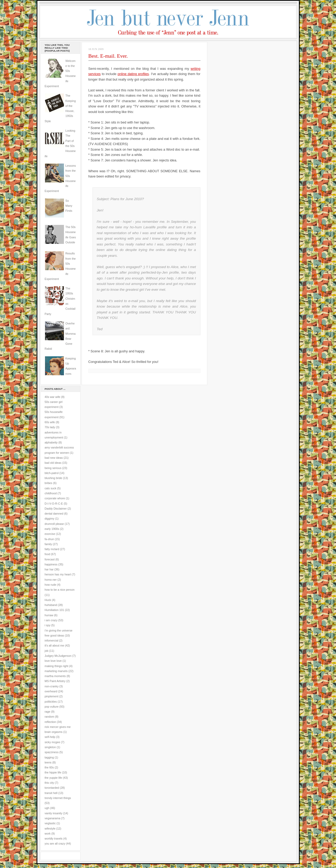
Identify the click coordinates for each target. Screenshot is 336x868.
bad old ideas (53, 463)
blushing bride (54, 478)
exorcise (50, 534)
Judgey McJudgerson (58, 656)
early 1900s (52, 529)
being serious (53, 468)
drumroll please (54, 524)
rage (47, 712)
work (48, 834)
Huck (48, 600)
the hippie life (53, 772)
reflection (51, 722)
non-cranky (52, 686)
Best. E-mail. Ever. (108, 56)
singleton (50, 747)
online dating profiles (133, 74)
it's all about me (54, 645)
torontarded (52, 788)
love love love (53, 661)
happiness (51, 564)
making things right (57, 666)
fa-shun (49, 539)
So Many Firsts (69, 206)
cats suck (51, 488)
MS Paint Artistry (55, 681)
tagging (49, 757)
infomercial (52, 640)
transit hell (51, 793)
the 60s (49, 767)
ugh (47, 808)
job (47, 651)
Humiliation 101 (54, 610)
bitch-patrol (52, 473)
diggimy (50, 519)
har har (49, 569)
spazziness (52, 752)
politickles (51, 702)
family (48, 544)
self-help (50, 737)
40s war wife (53, 397)
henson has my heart (58, 574)
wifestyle (50, 828)
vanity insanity (54, 813)
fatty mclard (52, 549)
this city (49, 783)
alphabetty (51, 442)
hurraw (49, 615)
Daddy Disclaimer (56, 509)
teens (48, 762)
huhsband (51, 605)
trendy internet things (58, 798)
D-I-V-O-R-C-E (54, 504)
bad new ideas (54, 458)
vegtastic (50, 823)
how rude (51, 585)
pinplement (52, 696)
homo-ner (51, 580)
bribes (49, 483)
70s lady (50, 427)
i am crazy (51, 620)
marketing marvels (56, 671)
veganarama (53, 818)
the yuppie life (53, 778)
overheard (51, 691)
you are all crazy (55, 844)
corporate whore (55, 498)
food (47, 554)
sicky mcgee (52, 742)
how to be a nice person (60, 590)
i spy (48, 625)
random (49, 717)
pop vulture (52, 707)
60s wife (50, 422)
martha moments (55, 676)
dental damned (54, 514)
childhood (51, 493)
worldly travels (54, 839)
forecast (50, 559)
